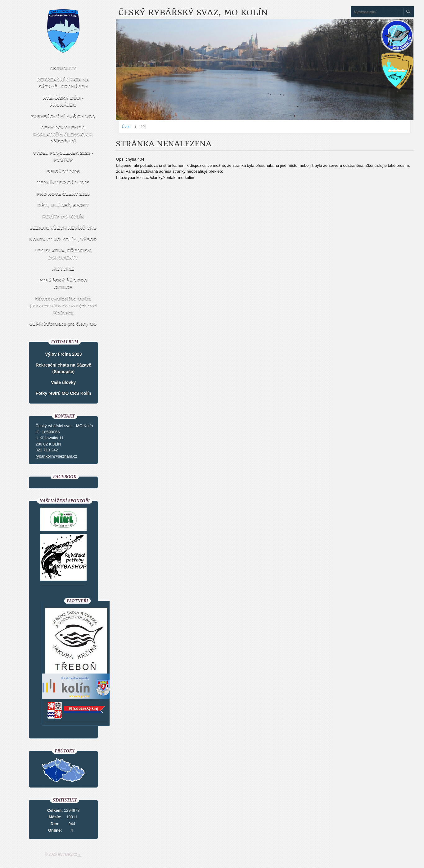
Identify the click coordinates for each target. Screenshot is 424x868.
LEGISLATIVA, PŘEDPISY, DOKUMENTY (63, 254)
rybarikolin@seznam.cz (56, 456)
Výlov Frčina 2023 (63, 354)
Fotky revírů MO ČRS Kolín (63, 393)
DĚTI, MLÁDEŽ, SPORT (63, 205)
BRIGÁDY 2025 (63, 171)
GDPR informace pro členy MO (63, 324)
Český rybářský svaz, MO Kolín (193, 13)
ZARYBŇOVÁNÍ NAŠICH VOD (63, 116)
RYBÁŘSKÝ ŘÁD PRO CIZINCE (63, 284)
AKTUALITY (63, 68)
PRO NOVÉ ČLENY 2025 (63, 194)
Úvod (126, 127)
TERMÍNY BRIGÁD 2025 (63, 182)
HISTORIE (63, 269)
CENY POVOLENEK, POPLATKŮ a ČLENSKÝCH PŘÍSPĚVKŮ (63, 134)
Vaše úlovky (63, 382)
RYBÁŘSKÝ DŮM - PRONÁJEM (63, 101)
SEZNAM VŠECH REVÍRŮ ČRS (63, 228)
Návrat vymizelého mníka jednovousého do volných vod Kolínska (63, 305)
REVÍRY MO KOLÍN (63, 216)
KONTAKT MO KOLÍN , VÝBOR (63, 239)
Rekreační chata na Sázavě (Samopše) (63, 368)
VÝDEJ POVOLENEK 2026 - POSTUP (63, 156)
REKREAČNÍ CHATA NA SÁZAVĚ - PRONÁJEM (63, 83)
